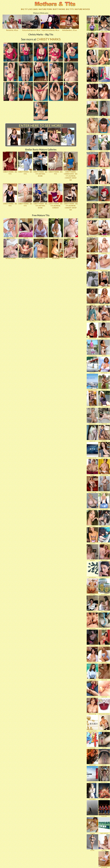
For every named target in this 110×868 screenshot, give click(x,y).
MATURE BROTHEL (41, 243)
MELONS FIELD (56, 243)
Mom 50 (26, 222)
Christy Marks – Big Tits (10, 171)
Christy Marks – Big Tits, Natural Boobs (40, 171)
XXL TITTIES (56, 222)
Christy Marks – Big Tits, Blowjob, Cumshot (55, 202)
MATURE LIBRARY (71, 243)
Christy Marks (49, 38)
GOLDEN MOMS (11, 222)
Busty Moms (59, 7)
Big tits (70, 7)
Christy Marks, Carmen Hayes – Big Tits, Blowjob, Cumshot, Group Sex (71, 173)
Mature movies (82, 7)
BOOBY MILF (71, 222)
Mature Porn (45, 7)
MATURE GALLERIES (11, 243)
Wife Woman (26, 243)
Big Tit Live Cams (29, 7)
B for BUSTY (41, 222)
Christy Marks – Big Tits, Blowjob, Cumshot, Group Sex (71, 202)
